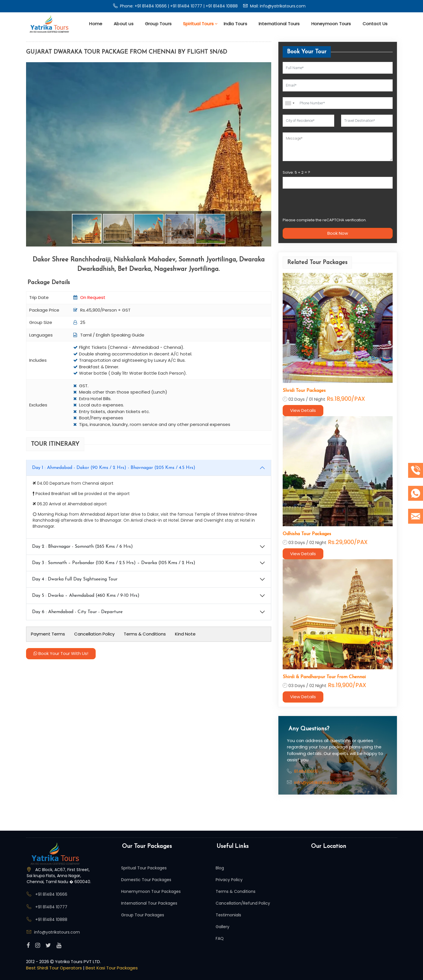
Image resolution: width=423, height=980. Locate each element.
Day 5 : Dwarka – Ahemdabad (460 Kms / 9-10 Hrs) (86, 596)
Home (96, 24)
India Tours (235, 24)
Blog (220, 868)
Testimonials (228, 915)
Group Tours (158, 24)
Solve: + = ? (296, 172)
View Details (303, 410)
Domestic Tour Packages (146, 880)
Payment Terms (48, 634)
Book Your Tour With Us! (61, 653)
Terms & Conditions (145, 634)
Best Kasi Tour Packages (112, 968)
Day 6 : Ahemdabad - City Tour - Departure (77, 612)
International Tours (279, 24)
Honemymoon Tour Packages (151, 891)
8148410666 (306, 771)
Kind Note (185, 634)
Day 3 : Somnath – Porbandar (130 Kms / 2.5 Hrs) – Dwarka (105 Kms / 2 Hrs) (114, 563)
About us (124, 24)
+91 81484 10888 (222, 6)
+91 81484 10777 (187, 6)
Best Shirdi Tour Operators (55, 968)
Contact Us (375, 24)
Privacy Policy (229, 880)
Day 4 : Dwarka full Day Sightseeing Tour (75, 579)
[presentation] (326, 206)
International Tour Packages (149, 903)
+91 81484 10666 (151, 6)
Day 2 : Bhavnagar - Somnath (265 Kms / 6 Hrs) (82, 547)
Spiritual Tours (200, 24)
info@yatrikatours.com (283, 6)
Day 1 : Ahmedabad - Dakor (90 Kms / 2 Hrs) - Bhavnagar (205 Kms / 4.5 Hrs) (114, 468)
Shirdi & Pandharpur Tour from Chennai (324, 677)
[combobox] (290, 103)
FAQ (220, 938)
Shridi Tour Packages (304, 391)
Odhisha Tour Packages (307, 534)
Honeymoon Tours (331, 24)
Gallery (223, 927)
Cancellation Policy (94, 634)
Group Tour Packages (143, 915)
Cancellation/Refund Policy (243, 903)
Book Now (338, 233)
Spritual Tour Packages (144, 868)
